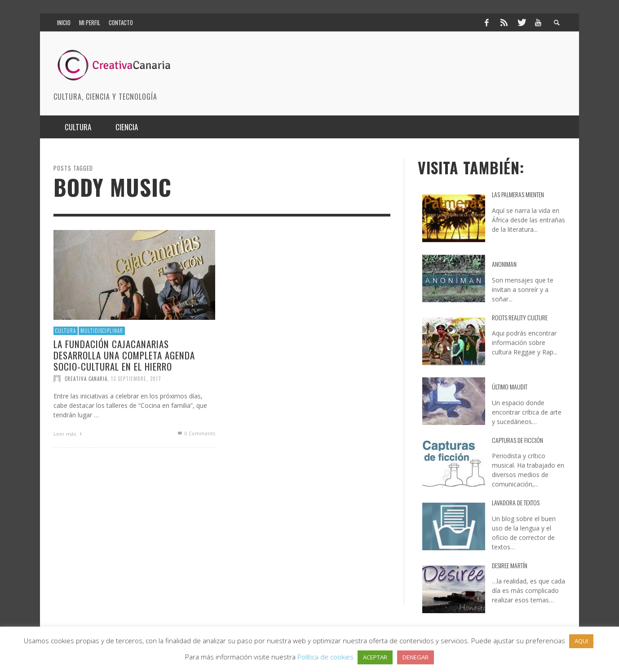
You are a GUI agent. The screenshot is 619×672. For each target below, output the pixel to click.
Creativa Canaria (86, 379)
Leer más (69, 434)
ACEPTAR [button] (375, 657)
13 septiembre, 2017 (136, 379)
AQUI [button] (581, 641)
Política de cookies (325, 657)
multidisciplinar (102, 331)
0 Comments (196, 433)
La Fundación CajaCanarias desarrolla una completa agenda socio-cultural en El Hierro (124, 355)
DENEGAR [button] (416, 657)
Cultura (66, 331)
